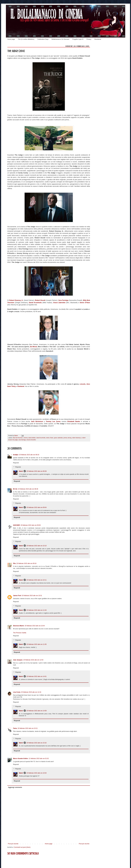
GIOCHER (17, 525)
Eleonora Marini (19, 626)
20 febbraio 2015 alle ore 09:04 (37, 507)
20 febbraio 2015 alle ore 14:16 (31, 692)
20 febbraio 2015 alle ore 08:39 (37, 471)
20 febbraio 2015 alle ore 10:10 (37, 546)
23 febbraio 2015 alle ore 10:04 (37, 773)
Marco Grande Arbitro (21, 759)
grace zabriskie (58, 438)
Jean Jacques (18, 660)
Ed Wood (33, 347)
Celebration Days (43, 39)
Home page (11, 39)
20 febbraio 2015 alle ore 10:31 (32, 596)
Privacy (89, 39)
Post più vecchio (84, 844)
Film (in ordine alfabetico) (26, 39)
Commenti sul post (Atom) (22, 847)
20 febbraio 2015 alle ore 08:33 (29, 455)
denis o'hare (50, 438)
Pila (14, 563)
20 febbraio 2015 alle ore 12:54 (33, 660)
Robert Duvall (40, 300)
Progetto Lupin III (78, 39)
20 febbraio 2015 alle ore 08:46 (28, 489)
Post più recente (13, 844)
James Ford (17, 596)
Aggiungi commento (15, 787)
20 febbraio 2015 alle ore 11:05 (37, 644)
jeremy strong (67, 438)
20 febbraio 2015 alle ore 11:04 (37, 610)
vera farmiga (22, 440)
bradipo (16, 455)
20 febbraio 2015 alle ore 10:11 (37, 580)
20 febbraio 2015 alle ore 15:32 (37, 743)
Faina (15, 728)
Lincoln (83, 384)
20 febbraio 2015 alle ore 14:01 (37, 676)
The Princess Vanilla (20, 633)
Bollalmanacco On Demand (60, 39)
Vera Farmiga (63, 300)
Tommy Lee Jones (53, 421)
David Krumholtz (35, 303)
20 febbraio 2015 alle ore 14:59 (37, 711)
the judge (15, 440)
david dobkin (32, 438)
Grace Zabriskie (60, 303)
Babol (21, 471)
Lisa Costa (17, 692)
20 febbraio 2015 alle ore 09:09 (31, 525)
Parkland (21, 386)
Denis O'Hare (85, 303)
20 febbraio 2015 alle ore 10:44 (35, 626)
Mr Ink (15, 489)
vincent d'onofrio (31, 440)
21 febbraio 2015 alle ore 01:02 (39, 759)
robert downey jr (77, 438)
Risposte (18, 467)
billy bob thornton (18, 438)
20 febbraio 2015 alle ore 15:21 (28, 728)
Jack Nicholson (37, 421)
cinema (26, 438)
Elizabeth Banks (74, 421)
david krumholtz (41, 438)
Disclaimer (98, 39)
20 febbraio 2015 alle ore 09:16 (26, 563)
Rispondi (16, 463)
